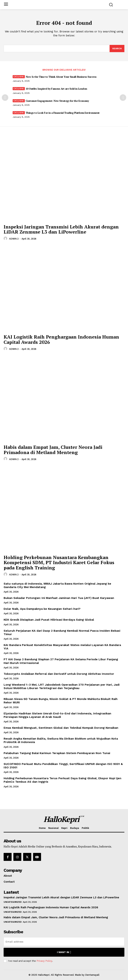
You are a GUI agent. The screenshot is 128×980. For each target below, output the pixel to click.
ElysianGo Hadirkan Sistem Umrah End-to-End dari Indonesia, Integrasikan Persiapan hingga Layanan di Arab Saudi (57, 715)
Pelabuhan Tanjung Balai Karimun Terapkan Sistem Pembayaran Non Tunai (57, 753)
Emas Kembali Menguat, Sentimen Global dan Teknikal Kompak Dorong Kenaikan (61, 728)
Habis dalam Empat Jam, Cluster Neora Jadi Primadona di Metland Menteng (53, 450)
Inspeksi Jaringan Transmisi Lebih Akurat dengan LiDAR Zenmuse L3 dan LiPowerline (61, 229)
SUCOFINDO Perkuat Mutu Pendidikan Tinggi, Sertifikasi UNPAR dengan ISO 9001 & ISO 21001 (63, 766)
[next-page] (123, 98)
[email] (64, 942)
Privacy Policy (44, 961)
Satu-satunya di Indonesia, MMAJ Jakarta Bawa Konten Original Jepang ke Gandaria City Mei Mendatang (57, 585)
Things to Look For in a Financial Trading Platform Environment (63, 113)
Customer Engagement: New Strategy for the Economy (57, 101)
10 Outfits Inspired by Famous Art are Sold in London (56, 89)
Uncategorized (13, 902)
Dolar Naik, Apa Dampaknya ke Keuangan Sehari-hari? (42, 609)
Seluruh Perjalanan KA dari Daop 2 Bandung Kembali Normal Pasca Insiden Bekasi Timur (62, 632)
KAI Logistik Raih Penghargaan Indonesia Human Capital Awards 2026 (61, 339)
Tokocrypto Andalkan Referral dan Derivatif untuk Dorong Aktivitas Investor (59, 674)
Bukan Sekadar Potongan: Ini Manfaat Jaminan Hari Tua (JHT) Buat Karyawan (59, 598)
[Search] (117, 49)
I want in (64, 952)
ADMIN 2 (14, 239)
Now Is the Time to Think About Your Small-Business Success (61, 77)
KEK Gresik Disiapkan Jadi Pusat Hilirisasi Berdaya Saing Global (49, 620)
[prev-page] (5, 98)
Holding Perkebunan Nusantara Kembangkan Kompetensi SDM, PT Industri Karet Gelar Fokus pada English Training (59, 562)
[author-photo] (6, 239)
